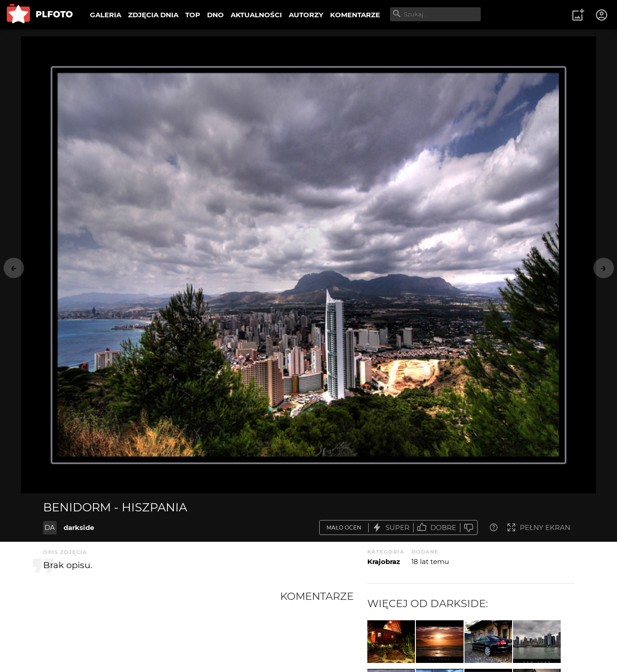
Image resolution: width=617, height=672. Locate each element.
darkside (79, 527)
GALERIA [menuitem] (106, 15)
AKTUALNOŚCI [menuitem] (256, 15)
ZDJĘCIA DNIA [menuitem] (153, 15)
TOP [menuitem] (193, 15)
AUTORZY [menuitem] (306, 15)
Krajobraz (384, 562)
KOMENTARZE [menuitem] (355, 15)
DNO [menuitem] (215, 15)
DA (50, 527)
